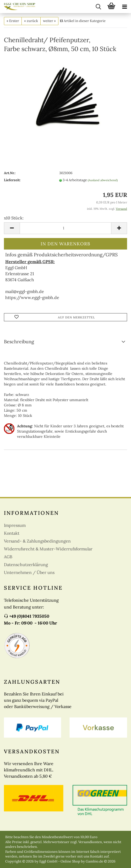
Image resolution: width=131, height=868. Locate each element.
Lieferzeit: (12, 180)
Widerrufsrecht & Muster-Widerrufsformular (48, 549)
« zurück (31, 21)
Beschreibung (19, 342)
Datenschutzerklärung (26, 565)
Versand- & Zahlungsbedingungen (37, 541)
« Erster (13, 21)
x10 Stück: (14, 218)
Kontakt (12, 533)
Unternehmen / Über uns (29, 572)
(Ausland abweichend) (103, 180)
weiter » (49, 21)
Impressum (15, 525)
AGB (8, 557)
